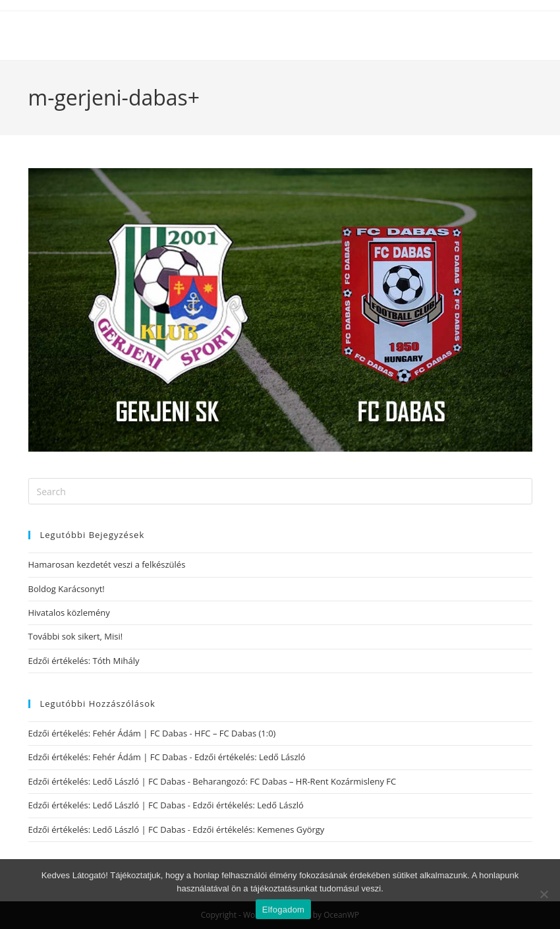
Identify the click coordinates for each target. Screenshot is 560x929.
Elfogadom (283, 910)
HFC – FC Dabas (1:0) (235, 733)
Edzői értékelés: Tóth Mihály (84, 661)
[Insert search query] (280, 491)
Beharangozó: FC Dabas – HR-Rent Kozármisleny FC (294, 781)
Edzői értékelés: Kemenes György (258, 829)
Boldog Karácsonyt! (67, 589)
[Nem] (544, 894)
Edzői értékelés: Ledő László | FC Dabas (107, 781)
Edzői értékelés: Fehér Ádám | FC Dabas (108, 733)
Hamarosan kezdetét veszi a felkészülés (107, 564)
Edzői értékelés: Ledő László (250, 757)
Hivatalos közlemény (69, 613)
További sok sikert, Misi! (76, 636)
